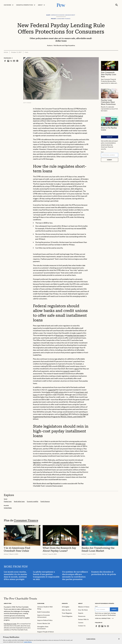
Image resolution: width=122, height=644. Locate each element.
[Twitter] (105, 626)
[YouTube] (108, 626)
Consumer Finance (26, 520)
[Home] (20, 598)
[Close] (119, 641)
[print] (17, 61)
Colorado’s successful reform (63, 462)
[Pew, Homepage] (61, 5)
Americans (60, 335)
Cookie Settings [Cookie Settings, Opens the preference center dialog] (91, 641)
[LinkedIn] (102, 626)
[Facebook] (96, 626)
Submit (110, 160)
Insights (65, 603)
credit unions (59, 392)
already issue (81, 444)
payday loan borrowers (76, 335)
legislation (37, 462)
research (66, 371)
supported (52, 390)
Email (102, 152)
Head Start (64, 414)
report (77, 369)
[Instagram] (99, 626)
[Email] (110, 155)
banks (48, 392)
